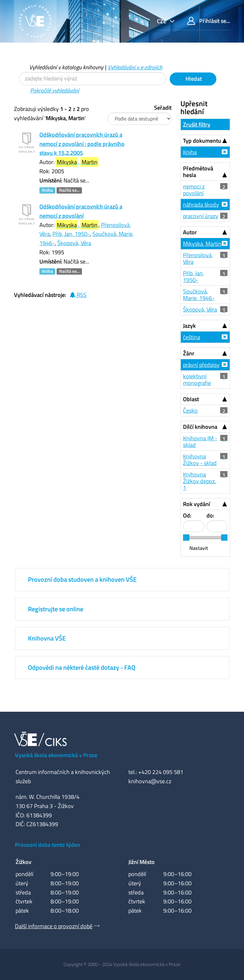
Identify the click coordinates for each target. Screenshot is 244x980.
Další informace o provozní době (54, 926)
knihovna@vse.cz (150, 781)
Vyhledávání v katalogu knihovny (66, 67)
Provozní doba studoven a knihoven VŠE (82, 579)
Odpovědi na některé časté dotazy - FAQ (82, 667)
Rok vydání (197, 504)
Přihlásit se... (209, 21)
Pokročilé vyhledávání (55, 90)
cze (162, 21)
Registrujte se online (56, 609)
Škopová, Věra (74, 243)
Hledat (193, 79)
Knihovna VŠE (47, 638)
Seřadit (163, 108)
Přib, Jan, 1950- (71, 234)
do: (210, 515)
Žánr (189, 353)
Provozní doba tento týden (47, 845)
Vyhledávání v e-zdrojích (135, 67)
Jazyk (189, 326)
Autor (190, 232)
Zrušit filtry (197, 124)
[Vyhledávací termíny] (93, 79)
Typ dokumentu (202, 141)
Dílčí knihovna (200, 427)
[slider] (186, 538)
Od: (187, 515)
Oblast (191, 399)
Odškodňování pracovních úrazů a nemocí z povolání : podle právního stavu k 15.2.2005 (82, 144)
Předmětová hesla (198, 172)
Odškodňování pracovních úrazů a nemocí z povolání (81, 211)
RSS (78, 295)
